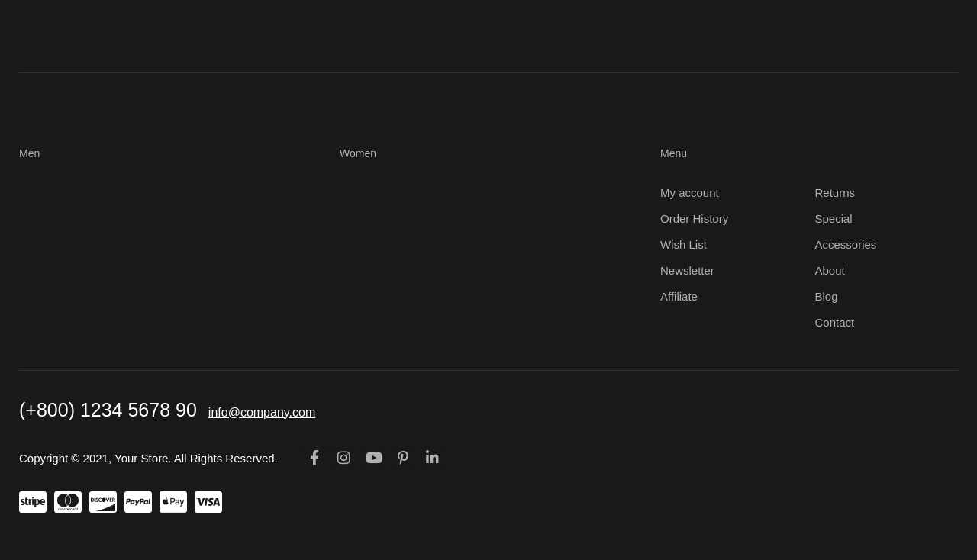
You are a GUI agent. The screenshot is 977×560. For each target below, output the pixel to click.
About (830, 270)
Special (834, 219)
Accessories (846, 245)
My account (690, 193)
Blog (827, 296)
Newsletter (687, 270)
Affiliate (679, 296)
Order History (694, 219)
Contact (835, 322)
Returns (835, 193)
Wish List (684, 245)
